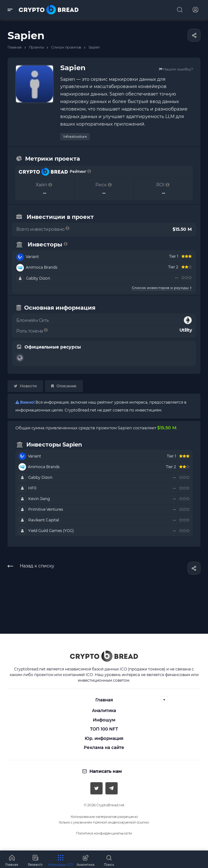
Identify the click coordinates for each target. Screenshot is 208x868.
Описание (64, 386)
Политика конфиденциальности (104, 833)
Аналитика (104, 710)
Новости (25, 386)
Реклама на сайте (104, 747)
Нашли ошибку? (176, 69)
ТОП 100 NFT (104, 729)
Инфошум (104, 720)
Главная (104, 700)
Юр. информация (104, 738)
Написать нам (106, 771)
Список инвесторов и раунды (162, 288)
